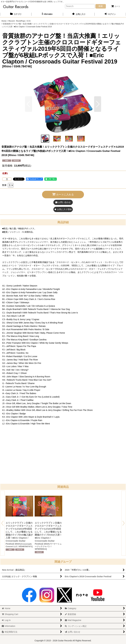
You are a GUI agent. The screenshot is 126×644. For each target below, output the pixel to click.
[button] (47, 14)
